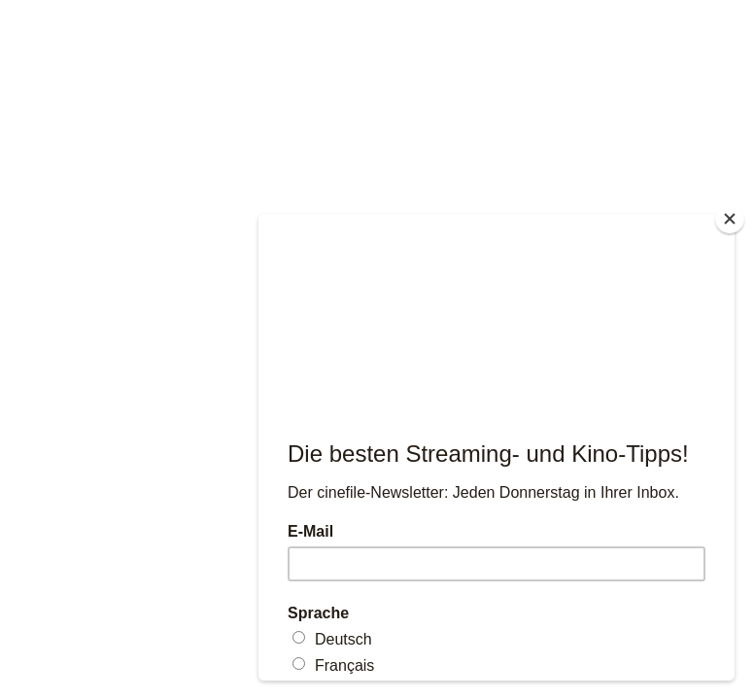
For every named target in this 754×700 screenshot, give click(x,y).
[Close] (730, 219)
